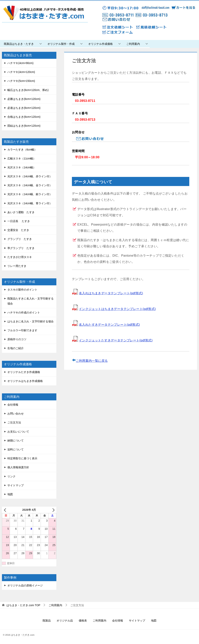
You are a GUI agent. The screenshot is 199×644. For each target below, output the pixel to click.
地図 (10, 494)
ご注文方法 (14, 422)
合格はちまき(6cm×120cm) (24, 117)
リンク (11, 476)
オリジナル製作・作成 (61, 44)
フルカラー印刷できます (22, 330)
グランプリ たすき (20, 239)
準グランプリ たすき (21, 248)
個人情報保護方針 (18, 467)
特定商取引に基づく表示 (22, 458)
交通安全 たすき (18, 230)
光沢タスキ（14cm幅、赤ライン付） (30, 176)
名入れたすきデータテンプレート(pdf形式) (109, 325)
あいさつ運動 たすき (21, 212)
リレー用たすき (17, 266)
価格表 (83, 621)
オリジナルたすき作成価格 (24, 372)
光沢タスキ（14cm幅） (22, 167)
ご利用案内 (133, 44)
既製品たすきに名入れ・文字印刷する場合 (31, 301)
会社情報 (13, 405)
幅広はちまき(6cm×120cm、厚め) (28, 90)
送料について (16, 449)
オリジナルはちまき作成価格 (25, 381)
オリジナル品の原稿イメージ (25, 585)
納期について (16, 441)
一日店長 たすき (19, 221)
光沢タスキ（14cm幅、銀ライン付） (30, 194)
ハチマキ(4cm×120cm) (21, 72)
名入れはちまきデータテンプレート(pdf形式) (111, 293)
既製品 (47, 621)
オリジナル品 (65, 621)
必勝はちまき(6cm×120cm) (24, 99)
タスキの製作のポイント (22, 290)
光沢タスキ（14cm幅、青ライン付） (30, 203)
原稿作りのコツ (17, 339)
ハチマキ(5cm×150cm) (21, 81)
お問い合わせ (16, 414)
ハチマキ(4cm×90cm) (20, 63)
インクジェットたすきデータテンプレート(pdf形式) (116, 340)
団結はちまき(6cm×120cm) (24, 126)
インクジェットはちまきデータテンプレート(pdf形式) (117, 309)
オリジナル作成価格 (100, 44)
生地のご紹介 (16, 348)
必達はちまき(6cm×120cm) (24, 108)
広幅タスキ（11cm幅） (22, 158)
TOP (23, 605)
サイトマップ (16, 485)
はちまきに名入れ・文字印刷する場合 (31, 321)
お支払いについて (18, 432)
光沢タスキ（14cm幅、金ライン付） (30, 185)
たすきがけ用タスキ (20, 257)
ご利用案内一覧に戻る (92, 361)
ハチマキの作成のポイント (24, 312)
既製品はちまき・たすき (19, 44)
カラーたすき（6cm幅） (22, 150)
